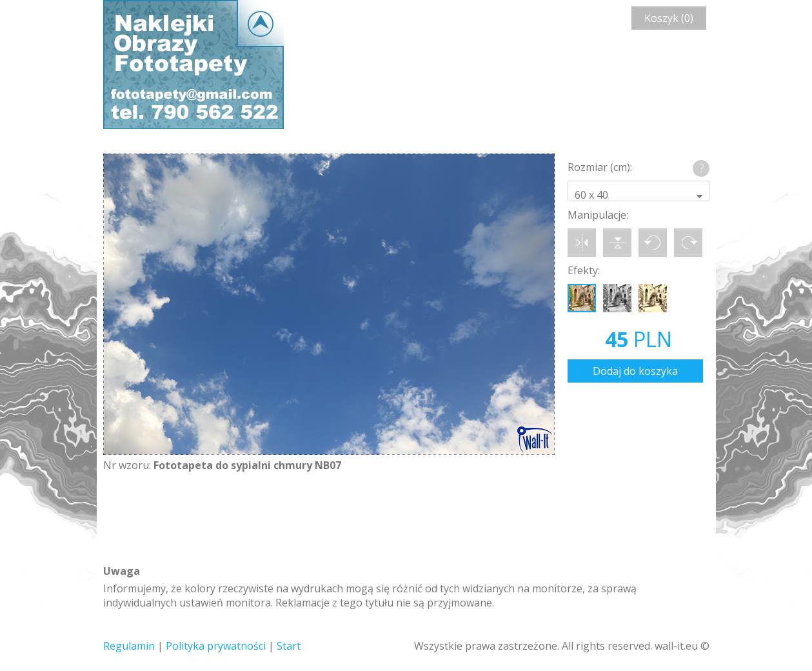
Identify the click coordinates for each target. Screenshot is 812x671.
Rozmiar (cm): (600, 167)
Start (289, 646)
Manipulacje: (598, 215)
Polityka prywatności (216, 646)
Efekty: (584, 270)
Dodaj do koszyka (635, 371)
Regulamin (129, 646)
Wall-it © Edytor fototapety (193, 65)
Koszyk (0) (669, 18)
